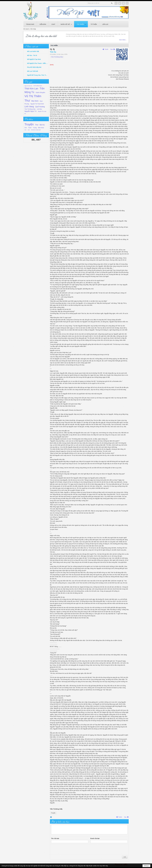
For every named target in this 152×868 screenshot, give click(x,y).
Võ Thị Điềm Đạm (38, 86)
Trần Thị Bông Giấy (30, 109)
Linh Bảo (39, 109)
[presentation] (67, 849)
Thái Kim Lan (31, 89)
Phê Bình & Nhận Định (36, 130)
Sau (112, 49)
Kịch (25, 130)
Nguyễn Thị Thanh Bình (37, 104)
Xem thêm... (123, 40)
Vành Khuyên (40, 92)
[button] (66, 24)
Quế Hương (40, 107)
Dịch (29, 130)
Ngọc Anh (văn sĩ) (28, 86)
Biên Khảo (41, 128)
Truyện (29, 124)
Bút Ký (42, 125)
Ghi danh (26, 29)
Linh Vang (29, 106)
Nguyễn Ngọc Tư (31, 111)
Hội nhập (33, 29)
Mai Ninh (35, 101)
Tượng (35, 128)
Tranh (30, 128)
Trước (106, 49)
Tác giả (28, 81)
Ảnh (26, 128)
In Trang (51, 817)
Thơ (37, 125)
